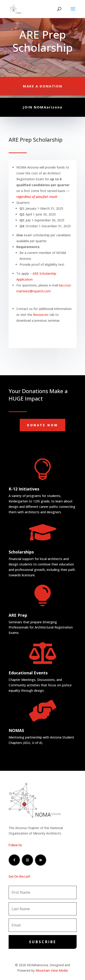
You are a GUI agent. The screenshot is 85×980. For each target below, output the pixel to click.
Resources (41, 315)
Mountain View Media (52, 970)
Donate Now (42, 425)
